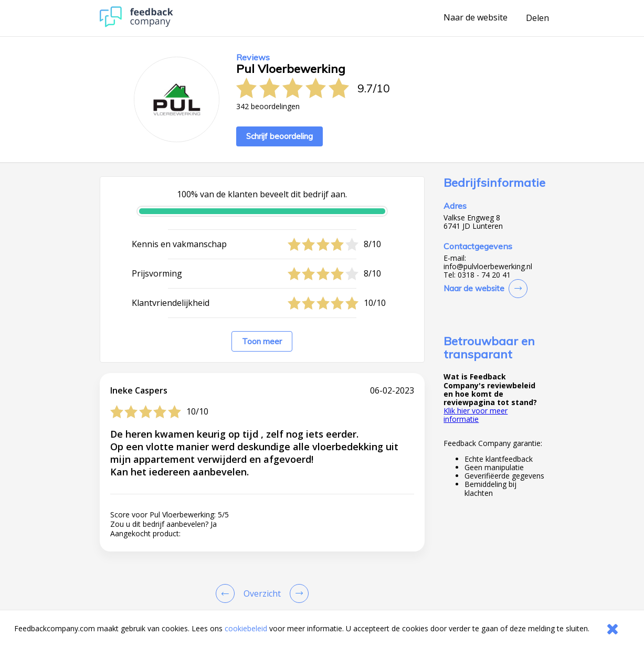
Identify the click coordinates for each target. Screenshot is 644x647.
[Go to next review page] (297, 593)
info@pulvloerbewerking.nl (488, 267)
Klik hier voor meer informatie (476, 415)
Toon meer (262, 341)
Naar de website (476, 18)
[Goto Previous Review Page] (227, 593)
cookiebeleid (246, 628)
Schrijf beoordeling (279, 136)
